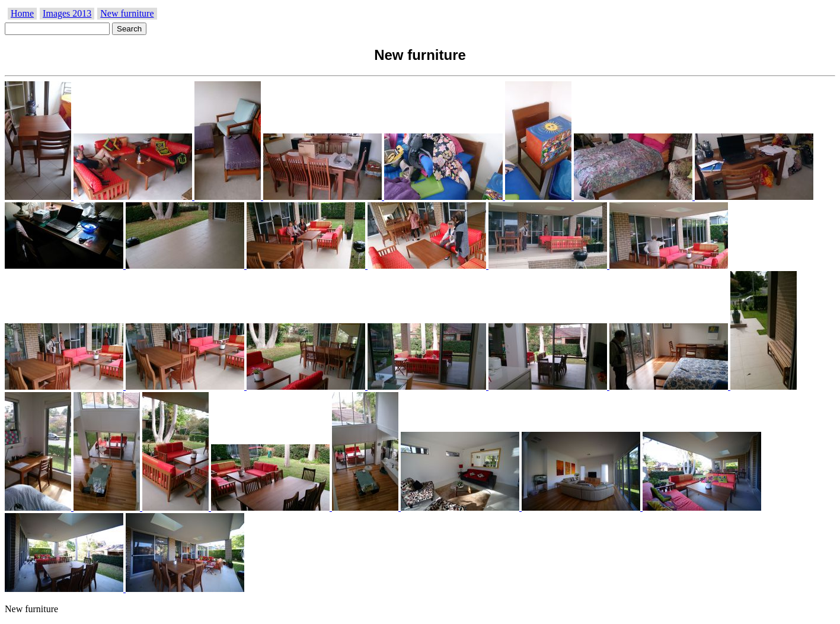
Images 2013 (67, 13)
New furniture (127, 13)
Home (22, 13)
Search (129, 29)
